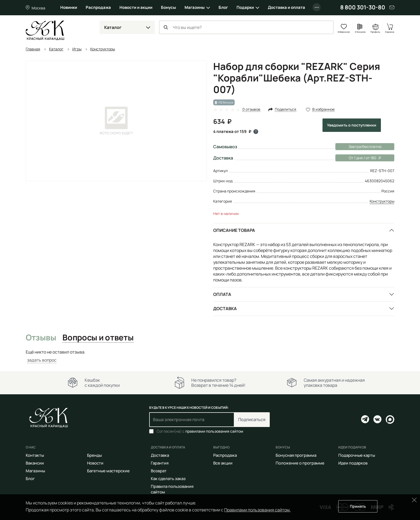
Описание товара (234, 230)
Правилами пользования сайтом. (257, 510)
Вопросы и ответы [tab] (98, 338)
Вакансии (35, 463)
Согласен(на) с (200, 431)
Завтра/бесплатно (365, 146)
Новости (95, 463)
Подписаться (252, 419)
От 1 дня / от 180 (358, 158)
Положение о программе (300, 463)
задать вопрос (42, 360)
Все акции (223, 463)
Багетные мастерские (108, 471)
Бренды (94, 455)
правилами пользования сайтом (214, 431)
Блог (223, 7)
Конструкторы (382, 201)
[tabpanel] (210, 356)
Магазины (195, 7)
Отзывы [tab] (41, 338)
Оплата (222, 294)
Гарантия (160, 463)
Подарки (245, 7)
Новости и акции (136, 7)
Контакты (35, 455)
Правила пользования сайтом (172, 489)
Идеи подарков (353, 463)
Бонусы (168, 7)
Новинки (69, 7)
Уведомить (352, 125)
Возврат (159, 471)
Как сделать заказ (168, 479)
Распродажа (98, 7)
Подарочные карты (357, 455)
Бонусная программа (296, 455)
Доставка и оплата (286, 7)
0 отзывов (251, 109)
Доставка (225, 309)
